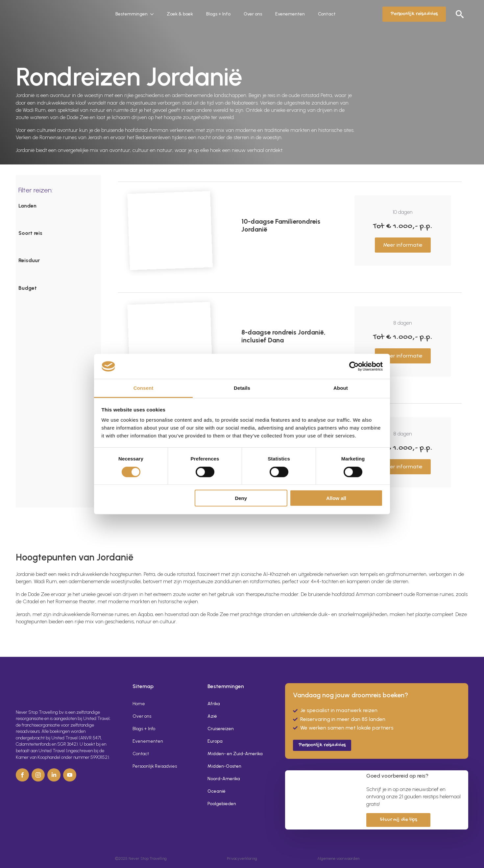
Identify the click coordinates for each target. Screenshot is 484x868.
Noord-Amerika (224, 779)
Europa (215, 741)
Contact (327, 14)
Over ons (253, 14)
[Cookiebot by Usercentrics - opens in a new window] (354, 366)
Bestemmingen (132, 14)
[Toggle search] (460, 14)
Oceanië (217, 791)
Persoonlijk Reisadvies (155, 766)
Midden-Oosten (224, 766)
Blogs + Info (218, 14)
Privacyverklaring (242, 858)
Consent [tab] (144, 388)
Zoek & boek (180, 14)
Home (139, 704)
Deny (241, 498)
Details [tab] (242, 388)
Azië (212, 716)
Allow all (336, 498)
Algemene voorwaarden (338, 858)
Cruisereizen (221, 729)
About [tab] (341, 388)
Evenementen (290, 14)
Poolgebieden (222, 804)
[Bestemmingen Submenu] (154, 14)
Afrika (214, 704)
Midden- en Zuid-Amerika (235, 754)
